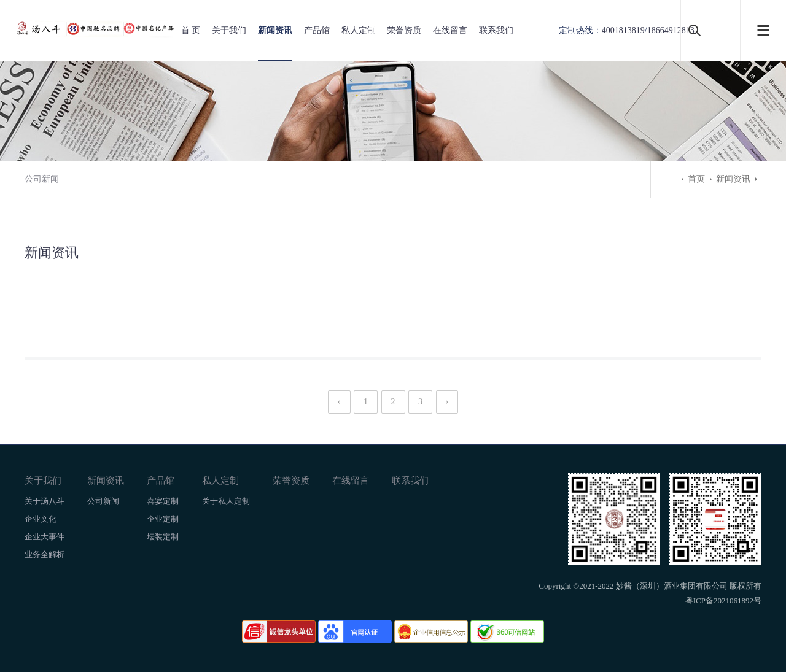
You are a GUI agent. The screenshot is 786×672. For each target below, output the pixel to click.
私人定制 (359, 30)
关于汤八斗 (45, 501)
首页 (696, 179)
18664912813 (671, 30)
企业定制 (163, 519)
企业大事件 (45, 537)
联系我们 (496, 30)
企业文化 (41, 519)
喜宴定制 (163, 501)
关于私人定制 (226, 501)
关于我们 (229, 30)
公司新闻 (42, 179)
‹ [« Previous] (339, 402)
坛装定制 (163, 537)
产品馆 (317, 30)
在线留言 (450, 30)
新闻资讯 (275, 30)
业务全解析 (45, 554)
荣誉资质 (404, 30)
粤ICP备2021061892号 (723, 601)
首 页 (191, 30)
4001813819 (623, 30)
